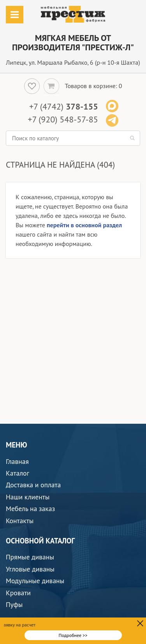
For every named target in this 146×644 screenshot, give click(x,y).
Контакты (20, 521)
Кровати (18, 593)
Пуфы (14, 604)
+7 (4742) (64, 106)
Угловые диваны (30, 569)
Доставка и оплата (33, 485)
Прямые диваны (30, 557)
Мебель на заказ (30, 509)
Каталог (18, 473)
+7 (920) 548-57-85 (63, 119)
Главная (17, 461)
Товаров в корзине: (91, 86)
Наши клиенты (28, 497)
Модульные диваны (35, 581)
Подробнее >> (73, 635)
